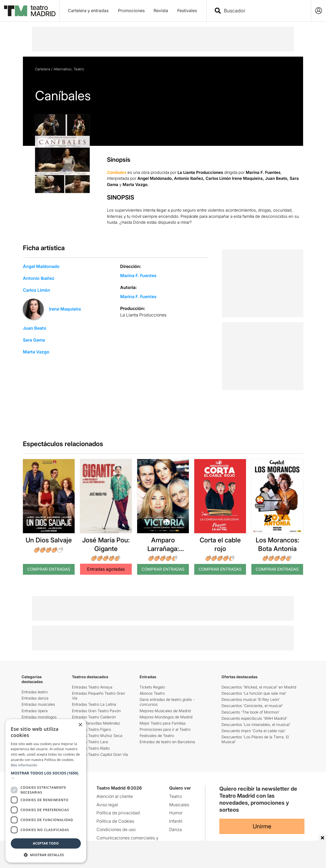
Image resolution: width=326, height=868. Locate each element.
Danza (176, 829)
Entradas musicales (38, 704)
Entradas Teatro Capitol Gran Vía (100, 754)
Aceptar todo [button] (46, 843)
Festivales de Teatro (157, 736)
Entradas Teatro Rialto (91, 748)
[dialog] (46, 791)
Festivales (187, 11)
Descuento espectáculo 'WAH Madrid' (254, 718)
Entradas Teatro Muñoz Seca (97, 736)
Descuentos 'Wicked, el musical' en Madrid (259, 687)
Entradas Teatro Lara (90, 742)
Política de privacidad (118, 813)
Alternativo (63, 69)
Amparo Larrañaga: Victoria (163, 548)
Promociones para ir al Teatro (165, 729)
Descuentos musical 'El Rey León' (251, 699)
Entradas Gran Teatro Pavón (96, 711)
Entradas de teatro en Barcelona (167, 742)
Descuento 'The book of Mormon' (251, 712)
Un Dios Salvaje (49, 540)
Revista (161, 11)
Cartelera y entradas (88, 11)
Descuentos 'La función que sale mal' (254, 693)
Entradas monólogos (39, 717)
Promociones (131, 11)
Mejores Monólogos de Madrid (166, 717)
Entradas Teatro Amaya (92, 687)
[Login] (319, 11)
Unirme (262, 826)
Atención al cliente (115, 796)
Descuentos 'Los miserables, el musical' (256, 724)
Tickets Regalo (152, 687)
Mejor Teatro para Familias (163, 723)
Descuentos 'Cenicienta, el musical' (252, 706)
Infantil (176, 821)
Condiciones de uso (116, 829)
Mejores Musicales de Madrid (165, 711)
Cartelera (43, 69)
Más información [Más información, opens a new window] (24, 765)
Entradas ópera (35, 711)
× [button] (80, 725)
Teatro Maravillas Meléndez (96, 723)
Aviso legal (107, 805)
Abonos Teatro (152, 693)
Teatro (79, 69)
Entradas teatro (35, 692)
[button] (46, 776)
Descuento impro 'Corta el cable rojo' (254, 731)
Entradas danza (35, 698)
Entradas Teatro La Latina (94, 704)
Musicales (179, 805)
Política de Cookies (115, 821)
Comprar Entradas (49, 569)
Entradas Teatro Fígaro (91, 729)
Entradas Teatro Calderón (94, 717)
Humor (176, 813)
